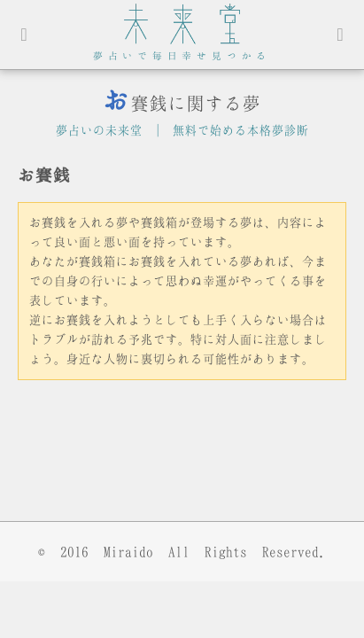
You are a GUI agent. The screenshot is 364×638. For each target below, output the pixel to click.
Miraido (128, 552)
